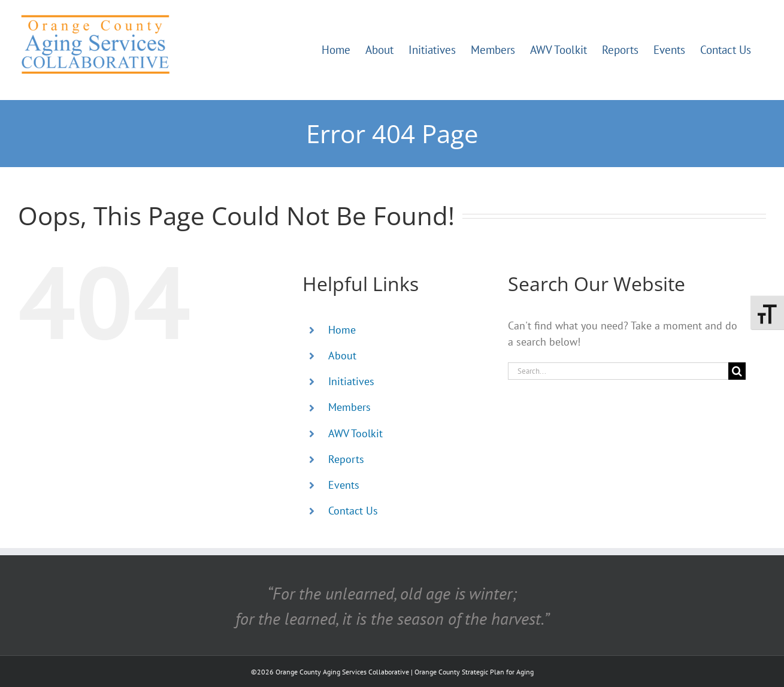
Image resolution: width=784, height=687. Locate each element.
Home (342, 330)
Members (349, 407)
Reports (346, 459)
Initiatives (351, 381)
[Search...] (618, 371)
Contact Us (353, 511)
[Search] (737, 371)
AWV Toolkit (355, 433)
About (342, 355)
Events (344, 485)
